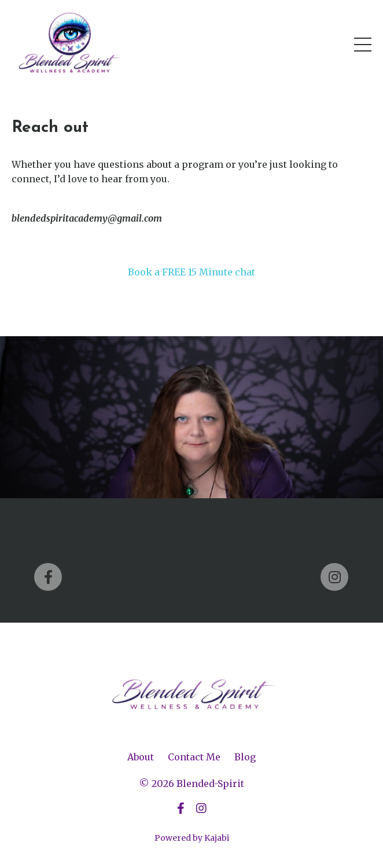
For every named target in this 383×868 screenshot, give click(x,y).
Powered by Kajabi (192, 838)
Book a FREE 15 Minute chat (191, 272)
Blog (245, 757)
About (141, 757)
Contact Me (194, 757)
